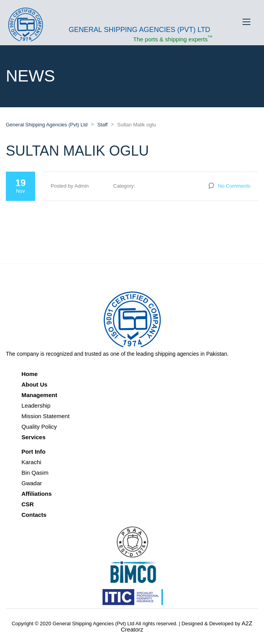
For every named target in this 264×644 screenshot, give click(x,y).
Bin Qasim (35, 473)
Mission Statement (45, 416)
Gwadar (32, 483)
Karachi (31, 462)
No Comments (234, 186)
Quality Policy (39, 427)
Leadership (36, 405)
